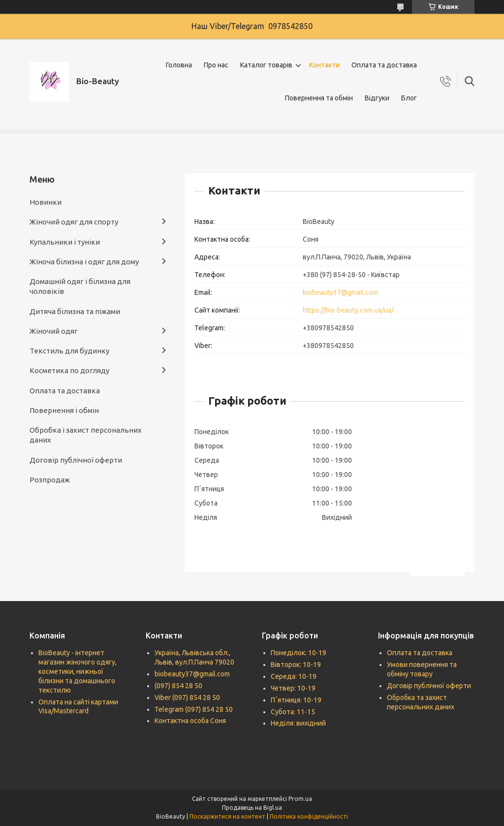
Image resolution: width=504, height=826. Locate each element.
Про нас (216, 65)
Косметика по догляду (69, 370)
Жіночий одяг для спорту (74, 222)
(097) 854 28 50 (178, 686)
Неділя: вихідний (298, 723)
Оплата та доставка (384, 65)
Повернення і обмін (64, 410)
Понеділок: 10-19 (299, 653)
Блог (409, 98)
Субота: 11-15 (293, 712)
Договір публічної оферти (76, 460)
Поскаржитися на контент (227, 816)
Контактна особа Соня (190, 721)
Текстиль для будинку (69, 351)
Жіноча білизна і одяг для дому (84, 262)
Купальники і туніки (65, 242)
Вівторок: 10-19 (296, 665)
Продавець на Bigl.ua (252, 808)
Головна (179, 65)
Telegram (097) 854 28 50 (194, 709)
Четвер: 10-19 (293, 688)
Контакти (324, 65)
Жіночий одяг (54, 331)
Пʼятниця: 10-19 (296, 700)
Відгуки (377, 98)
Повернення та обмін (319, 98)
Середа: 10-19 (294, 676)
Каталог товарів (266, 65)
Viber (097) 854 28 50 (187, 698)
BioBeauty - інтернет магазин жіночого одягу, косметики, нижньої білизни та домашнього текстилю (78, 671)
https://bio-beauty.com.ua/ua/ (348, 310)
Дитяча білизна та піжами (75, 311)
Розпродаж (50, 480)
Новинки (46, 202)
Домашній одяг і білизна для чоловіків (80, 286)
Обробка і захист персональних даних (86, 435)
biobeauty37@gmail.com (340, 292)
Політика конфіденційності (309, 816)
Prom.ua (300, 799)
